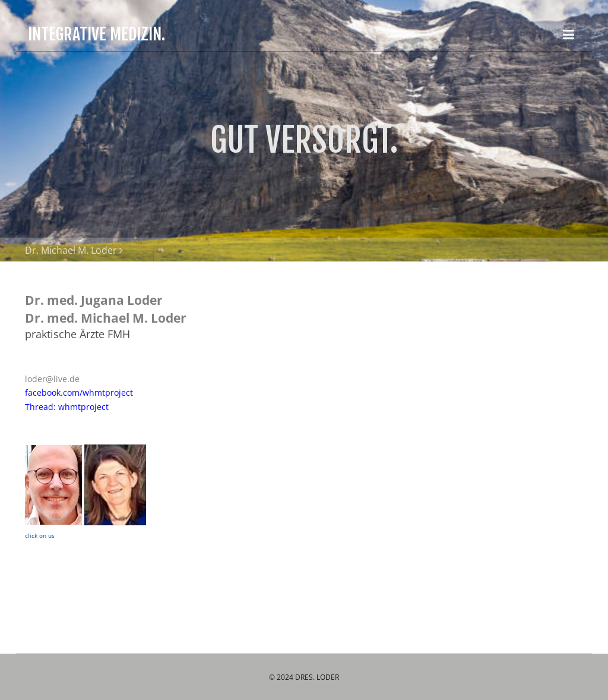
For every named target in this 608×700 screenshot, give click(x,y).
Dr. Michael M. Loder (71, 250)
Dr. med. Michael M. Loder (106, 318)
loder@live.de (52, 379)
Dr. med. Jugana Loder (94, 300)
